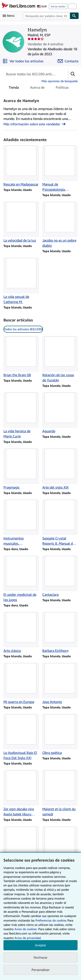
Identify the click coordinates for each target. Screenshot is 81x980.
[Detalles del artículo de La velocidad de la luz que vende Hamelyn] (21, 222)
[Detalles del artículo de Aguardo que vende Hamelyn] (60, 413)
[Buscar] (74, 16)
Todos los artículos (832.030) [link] (23, 329)
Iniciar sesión (58, 6)
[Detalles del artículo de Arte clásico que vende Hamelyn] (21, 633)
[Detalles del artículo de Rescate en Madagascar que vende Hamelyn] (21, 166)
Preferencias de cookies (51, 920)
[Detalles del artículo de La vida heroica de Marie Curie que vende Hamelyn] (21, 416)
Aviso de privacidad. (28, 938)
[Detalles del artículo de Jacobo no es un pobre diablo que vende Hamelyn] (60, 225)
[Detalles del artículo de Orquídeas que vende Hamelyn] (60, 847)
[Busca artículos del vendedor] (31, 74)
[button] (73, 74)
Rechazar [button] (40, 957)
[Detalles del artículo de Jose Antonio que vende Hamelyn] (60, 684)
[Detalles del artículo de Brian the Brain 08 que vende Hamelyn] (21, 357)
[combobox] (46, 16)
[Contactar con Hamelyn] (68, 61)
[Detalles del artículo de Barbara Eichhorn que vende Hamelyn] (60, 633)
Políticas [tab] (62, 88)
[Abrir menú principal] (10, 16)
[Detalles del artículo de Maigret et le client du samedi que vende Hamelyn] (60, 793)
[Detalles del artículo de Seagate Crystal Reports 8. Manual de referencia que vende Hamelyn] (60, 523)
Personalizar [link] (41, 970)
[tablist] (39, 87)
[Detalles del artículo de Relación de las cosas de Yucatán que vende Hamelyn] (60, 359)
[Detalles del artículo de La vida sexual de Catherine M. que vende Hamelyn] (21, 281)
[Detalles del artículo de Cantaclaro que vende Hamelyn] (60, 576)
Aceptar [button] (41, 945)
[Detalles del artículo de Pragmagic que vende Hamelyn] (21, 469)
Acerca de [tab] (37, 88)
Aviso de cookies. (26, 929)
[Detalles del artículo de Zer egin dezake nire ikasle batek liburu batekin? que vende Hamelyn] (21, 793)
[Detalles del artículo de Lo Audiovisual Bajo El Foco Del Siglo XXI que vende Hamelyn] (21, 737)
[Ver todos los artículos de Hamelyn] (23, 61)
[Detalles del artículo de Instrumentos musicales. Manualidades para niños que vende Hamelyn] (21, 523)
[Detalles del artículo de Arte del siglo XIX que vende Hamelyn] (60, 469)
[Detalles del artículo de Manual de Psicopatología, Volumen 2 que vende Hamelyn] (60, 169)
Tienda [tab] (14, 88)
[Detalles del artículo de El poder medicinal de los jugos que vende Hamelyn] (21, 579)
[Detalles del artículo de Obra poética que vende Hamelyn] (60, 735)
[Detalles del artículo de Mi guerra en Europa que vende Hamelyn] (21, 684)
